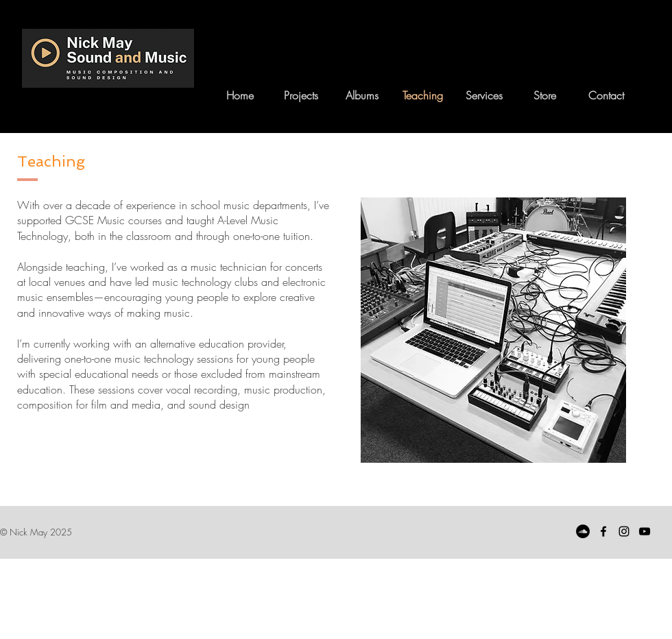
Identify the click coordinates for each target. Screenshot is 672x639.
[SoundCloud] (583, 531)
